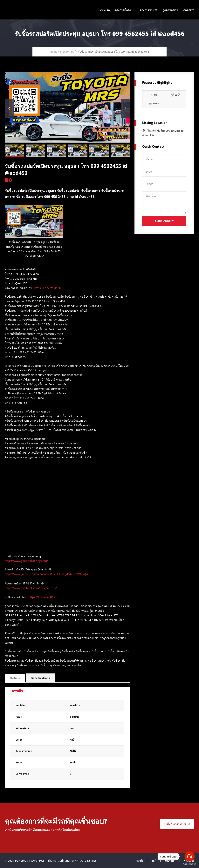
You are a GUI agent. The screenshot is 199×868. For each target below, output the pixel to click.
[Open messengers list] (190, 857)
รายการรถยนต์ (68, 52)
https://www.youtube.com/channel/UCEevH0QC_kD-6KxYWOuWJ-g (47, 574)
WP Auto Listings (86, 861)
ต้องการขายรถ (148, 10)
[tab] (15, 678)
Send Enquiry (164, 221)
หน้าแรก (105, 10)
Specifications (41, 678)
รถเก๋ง (73, 762)
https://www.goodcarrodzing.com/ (26, 561)
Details (15, 678)
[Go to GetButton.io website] (190, 864)
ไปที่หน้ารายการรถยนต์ (177, 824)
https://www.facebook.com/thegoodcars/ (31, 588)
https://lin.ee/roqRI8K (48, 288)
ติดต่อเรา (189, 10)
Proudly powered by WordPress (25, 861)
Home (54, 52)
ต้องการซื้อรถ (123, 10)
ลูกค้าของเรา (170, 10)
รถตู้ (154, 861)
